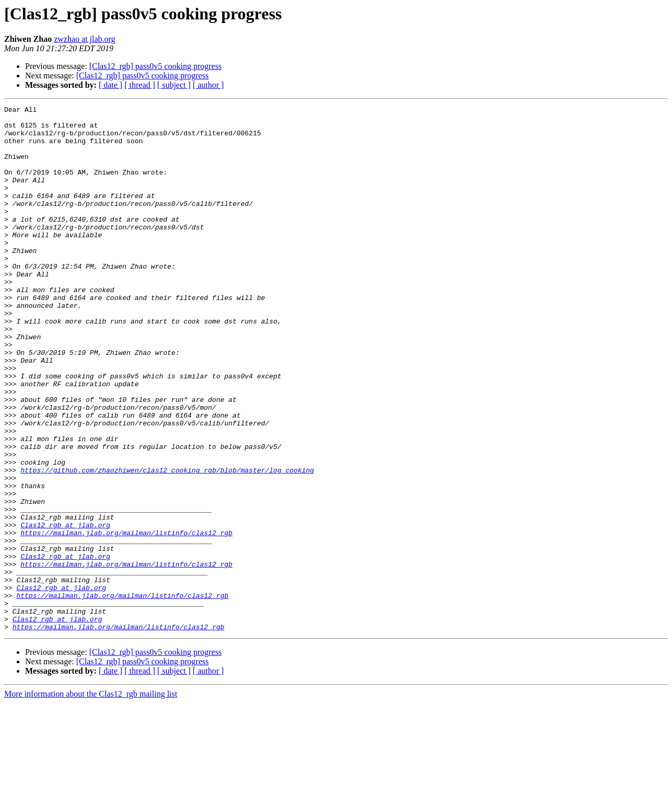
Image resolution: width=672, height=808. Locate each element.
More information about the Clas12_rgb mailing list (91, 799)
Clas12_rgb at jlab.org (65, 609)
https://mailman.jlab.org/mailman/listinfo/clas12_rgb (126, 619)
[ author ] (208, 85)
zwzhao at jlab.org (84, 39)
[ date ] (111, 85)
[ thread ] (140, 85)
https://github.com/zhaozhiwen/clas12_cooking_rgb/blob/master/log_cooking (167, 544)
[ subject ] (174, 85)
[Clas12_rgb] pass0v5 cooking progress (155, 66)
